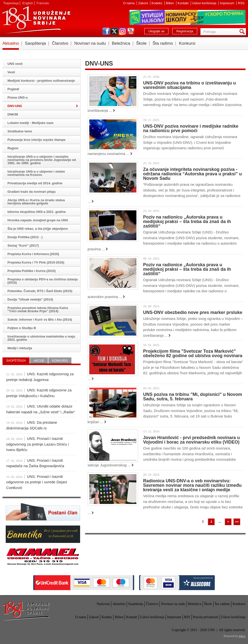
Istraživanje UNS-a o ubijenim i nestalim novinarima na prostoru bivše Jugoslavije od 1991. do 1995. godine (42, 160)
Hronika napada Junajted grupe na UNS (38, 220)
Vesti (11, 72)
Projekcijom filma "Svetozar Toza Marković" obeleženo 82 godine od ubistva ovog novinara (193, 353)
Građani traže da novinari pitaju (31, 192)
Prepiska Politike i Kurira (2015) (31, 271)
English (28, 3)
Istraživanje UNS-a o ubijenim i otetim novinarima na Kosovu (36, 173)
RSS (241, 3)
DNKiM (13, 114)
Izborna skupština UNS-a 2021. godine (37, 212)
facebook (106, 31)
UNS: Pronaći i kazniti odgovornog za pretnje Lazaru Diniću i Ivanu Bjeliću (38, 444)
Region (13, 148)
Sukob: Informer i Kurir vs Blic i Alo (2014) (40, 320)
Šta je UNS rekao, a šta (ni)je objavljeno (38, 229)
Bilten (170, 3)
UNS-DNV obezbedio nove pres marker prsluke (193, 312)
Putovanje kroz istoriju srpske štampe (36, 140)
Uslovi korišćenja (205, 3)
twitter (114, 31)
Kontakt (184, 3)
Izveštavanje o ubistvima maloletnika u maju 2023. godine (41, 338)
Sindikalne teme (20, 131)
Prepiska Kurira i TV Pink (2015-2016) (36, 262)
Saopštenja (35, 43)
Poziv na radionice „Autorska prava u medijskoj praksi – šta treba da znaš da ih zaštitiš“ (187, 269)
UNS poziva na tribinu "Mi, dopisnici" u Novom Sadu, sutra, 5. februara (193, 397)
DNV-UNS (15, 106)
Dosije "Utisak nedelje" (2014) (30, 299)
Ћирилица (11, 3)
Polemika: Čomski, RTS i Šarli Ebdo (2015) (40, 291)
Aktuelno (11, 43)
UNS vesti (15, 64)
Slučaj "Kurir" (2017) (23, 246)
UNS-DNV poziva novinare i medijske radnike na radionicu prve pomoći (191, 128)
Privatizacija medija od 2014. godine (35, 183)
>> (237, 522)
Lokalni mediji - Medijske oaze (31, 123)
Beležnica (121, 43)
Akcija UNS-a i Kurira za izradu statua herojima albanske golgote (36, 202)
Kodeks (157, 3)
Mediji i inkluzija (20, 348)
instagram (123, 31)
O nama (129, 3)
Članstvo (60, 43)
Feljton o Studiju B (22, 328)
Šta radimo (163, 43)
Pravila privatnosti (206, 617)
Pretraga (243, 32)
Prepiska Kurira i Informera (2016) (33, 254)
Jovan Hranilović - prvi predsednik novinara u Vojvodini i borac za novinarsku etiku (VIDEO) (191, 440)
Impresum (228, 3)
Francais (43, 3)
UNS (36, 20)
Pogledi (13, 89)
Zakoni (143, 3)
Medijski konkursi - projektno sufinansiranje (41, 81)
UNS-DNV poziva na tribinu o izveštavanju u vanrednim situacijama (189, 85)
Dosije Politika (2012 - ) (25, 237)
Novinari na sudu (90, 43)
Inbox (242, 636)
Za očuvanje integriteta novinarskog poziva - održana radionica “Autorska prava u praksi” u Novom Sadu (192, 174)
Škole (141, 43)
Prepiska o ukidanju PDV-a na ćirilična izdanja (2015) (43, 281)
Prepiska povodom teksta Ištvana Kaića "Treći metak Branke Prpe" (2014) (38, 309)
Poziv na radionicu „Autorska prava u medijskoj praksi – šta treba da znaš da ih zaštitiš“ (187, 222)
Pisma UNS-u (18, 97)
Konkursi (187, 43)
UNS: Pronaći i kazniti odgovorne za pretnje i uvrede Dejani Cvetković (37, 482)
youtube (131, 31)
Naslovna (103, 604)
